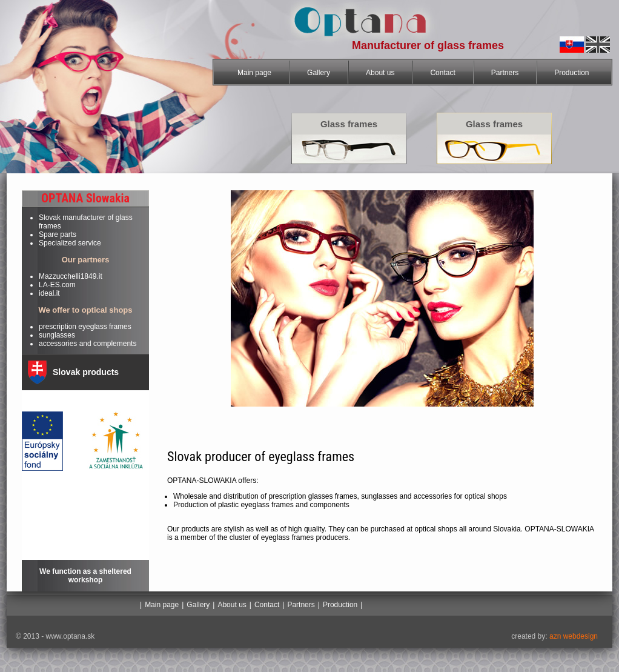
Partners (505, 73)
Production (571, 73)
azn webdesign (573, 636)
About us (380, 73)
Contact (442, 73)
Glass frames (349, 124)
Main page (254, 73)
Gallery (319, 73)
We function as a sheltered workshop (85, 576)
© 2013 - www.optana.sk (55, 636)
